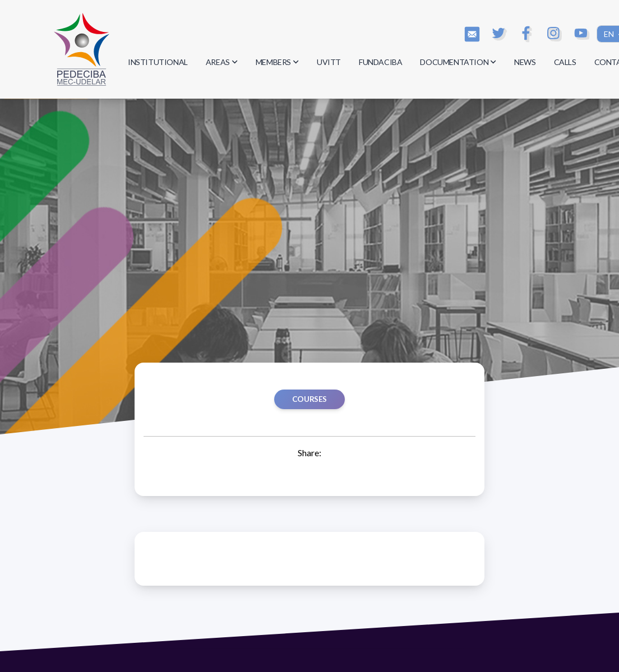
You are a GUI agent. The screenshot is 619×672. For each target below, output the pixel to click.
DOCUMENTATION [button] (458, 62)
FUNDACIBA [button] (380, 62)
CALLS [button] (565, 62)
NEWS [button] (525, 62)
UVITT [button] (329, 62)
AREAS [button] (222, 62)
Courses (309, 399)
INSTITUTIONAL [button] (158, 62)
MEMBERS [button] (277, 62)
